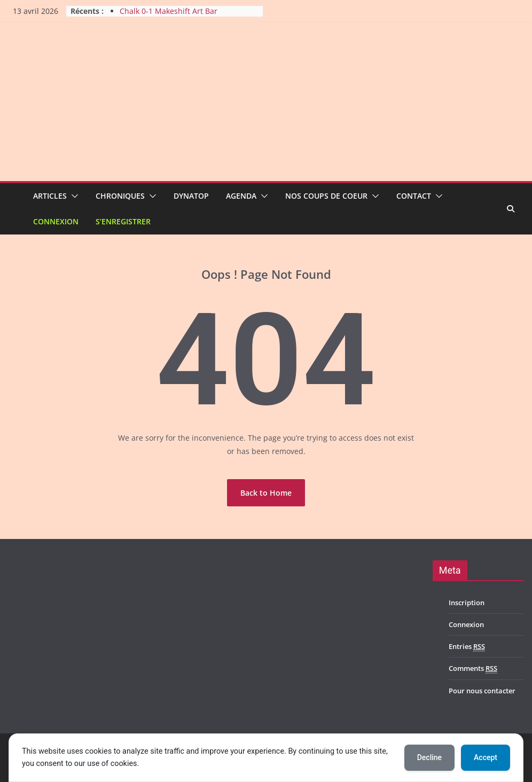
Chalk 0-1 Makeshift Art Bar (169, 11)
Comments (473, 668)
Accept (486, 757)
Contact (414, 196)
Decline (429, 757)
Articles (50, 196)
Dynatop (191, 196)
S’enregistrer (123, 221)
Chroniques (120, 196)
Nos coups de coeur (326, 196)
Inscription (467, 603)
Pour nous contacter (482, 691)
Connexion (56, 221)
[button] (73, 196)
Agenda (241, 196)
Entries (467, 647)
